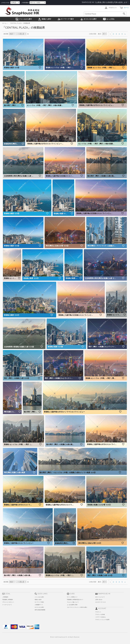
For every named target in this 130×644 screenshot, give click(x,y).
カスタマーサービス (101, 602)
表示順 (6, 34)
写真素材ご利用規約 (8, 600)
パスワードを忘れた (101, 617)
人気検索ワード (39, 605)
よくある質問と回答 (72, 605)
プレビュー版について (73, 602)
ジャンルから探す (39, 597)
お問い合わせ (99, 600)
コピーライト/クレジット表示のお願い (77, 607)
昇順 (28, 34)
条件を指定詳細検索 (40, 610)
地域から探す (38, 600)
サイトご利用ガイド (72, 597)
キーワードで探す (39, 602)
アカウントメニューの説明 (102, 620)
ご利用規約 (5, 597)
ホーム (4, 23)
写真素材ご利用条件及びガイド (75, 600)
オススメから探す (39, 607)
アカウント (98, 612)
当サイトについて (100, 597)
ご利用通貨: (25, 3)
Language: (5, 3)
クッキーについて (7, 605)
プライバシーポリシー (8, 602)
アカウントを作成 (100, 614)
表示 (99, 34)
